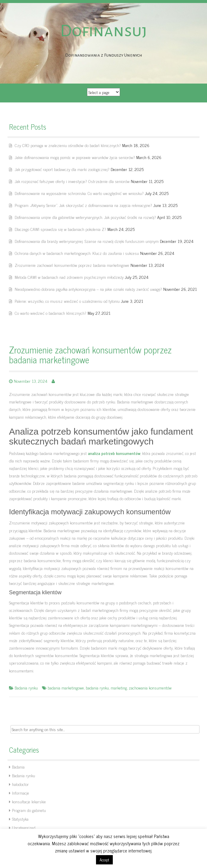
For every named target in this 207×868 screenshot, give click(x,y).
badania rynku (97, 688)
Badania (18, 767)
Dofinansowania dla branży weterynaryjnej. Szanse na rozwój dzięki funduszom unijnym (87, 241)
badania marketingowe (66, 688)
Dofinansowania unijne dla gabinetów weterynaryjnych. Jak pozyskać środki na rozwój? (85, 217)
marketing (119, 688)
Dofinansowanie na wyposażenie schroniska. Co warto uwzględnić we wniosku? (79, 193)
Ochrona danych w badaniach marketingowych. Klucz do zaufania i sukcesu (77, 253)
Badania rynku (26, 688)
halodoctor (20, 784)
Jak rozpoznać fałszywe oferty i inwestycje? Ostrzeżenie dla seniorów (72, 181)
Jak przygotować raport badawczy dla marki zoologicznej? (62, 169)
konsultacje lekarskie (29, 801)
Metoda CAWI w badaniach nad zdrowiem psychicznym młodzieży (69, 277)
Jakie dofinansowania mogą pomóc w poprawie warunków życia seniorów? (75, 157)
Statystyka (20, 819)
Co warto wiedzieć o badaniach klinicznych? (51, 313)
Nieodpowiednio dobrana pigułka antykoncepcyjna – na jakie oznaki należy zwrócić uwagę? (88, 289)
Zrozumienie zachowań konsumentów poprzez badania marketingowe (72, 265)
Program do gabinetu (29, 810)
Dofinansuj (103, 31)
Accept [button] (104, 860)
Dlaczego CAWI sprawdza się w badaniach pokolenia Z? (60, 229)
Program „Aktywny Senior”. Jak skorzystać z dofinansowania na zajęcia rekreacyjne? (83, 205)
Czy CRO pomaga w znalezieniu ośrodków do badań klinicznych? (68, 145)
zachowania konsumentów (150, 688)
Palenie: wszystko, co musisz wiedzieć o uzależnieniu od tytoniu (67, 301)
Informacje (21, 793)
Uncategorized (24, 827)
